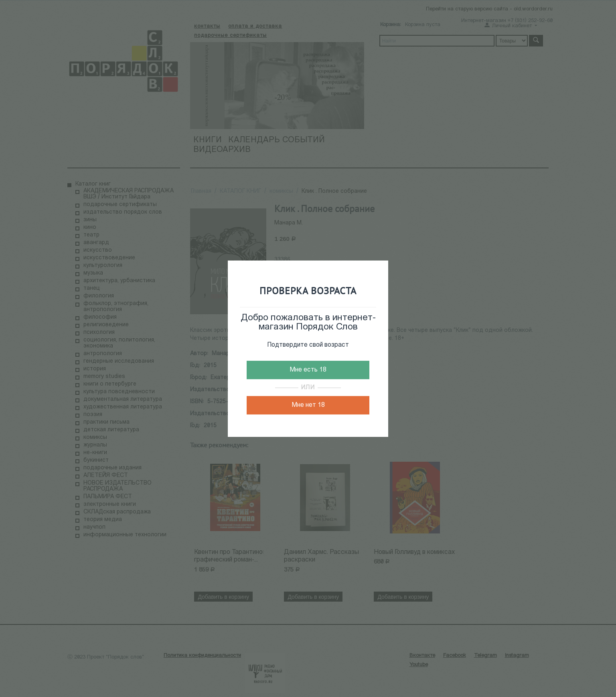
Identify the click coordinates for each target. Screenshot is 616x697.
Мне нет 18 (308, 405)
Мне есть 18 (308, 370)
